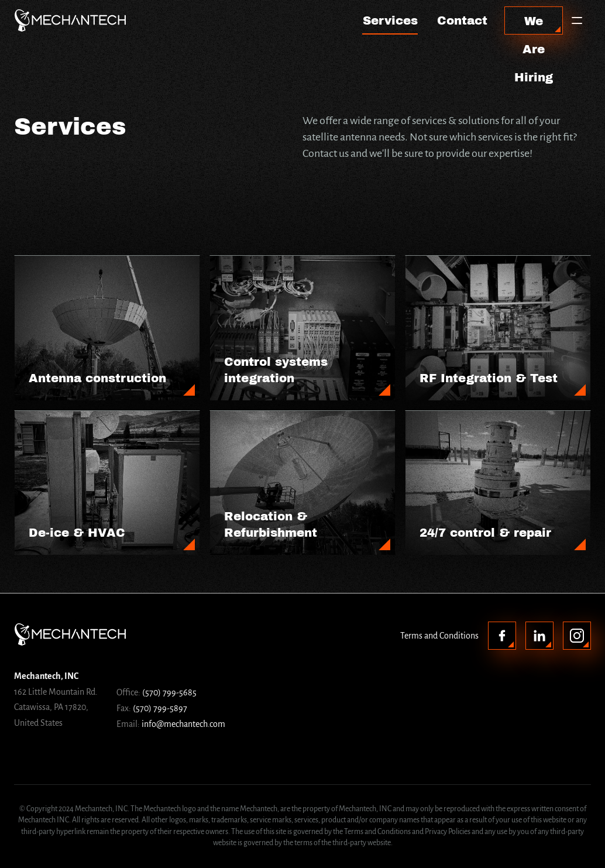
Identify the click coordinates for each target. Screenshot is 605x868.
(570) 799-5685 (169, 692)
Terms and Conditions (439, 636)
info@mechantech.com (183, 724)
